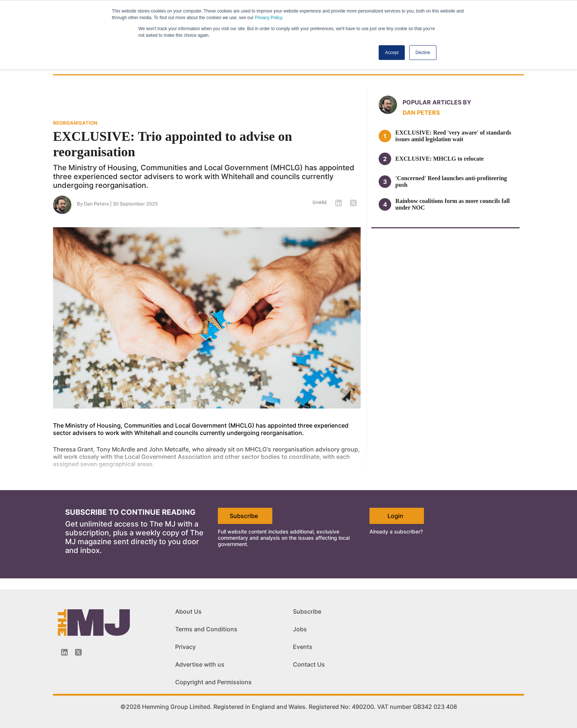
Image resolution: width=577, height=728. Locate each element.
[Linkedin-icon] (64, 652)
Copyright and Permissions (213, 682)
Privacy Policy (269, 18)
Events (303, 647)
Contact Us (309, 664)
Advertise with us (200, 664)
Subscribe (244, 516)
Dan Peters (96, 204)
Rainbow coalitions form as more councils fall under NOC (452, 204)
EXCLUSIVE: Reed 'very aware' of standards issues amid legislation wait (453, 136)
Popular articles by (437, 102)
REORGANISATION (75, 123)
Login (395, 516)
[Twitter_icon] (78, 652)
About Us (188, 611)
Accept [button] (392, 53)
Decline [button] (423, 53)
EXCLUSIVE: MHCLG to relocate (439, 159)
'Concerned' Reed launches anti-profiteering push (451, 181)
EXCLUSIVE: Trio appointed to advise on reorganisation (173, 144)
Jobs (300, 629)
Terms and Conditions (206, 629)
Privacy (185, 647)
